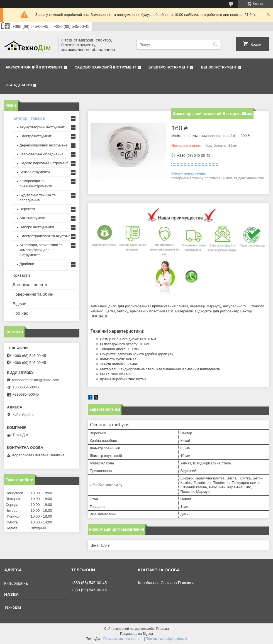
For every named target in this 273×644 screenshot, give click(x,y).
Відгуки (19, 304)
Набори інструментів (37, 227)
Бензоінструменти (35, 172)
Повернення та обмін (33, 294)
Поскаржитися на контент (123, 639)
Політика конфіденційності (166, 639)
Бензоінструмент (219, 67)
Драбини (27, 264)
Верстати (27, 209)
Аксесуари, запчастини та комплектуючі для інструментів (41, 250)
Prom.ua (163, 629)
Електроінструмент (169, 67)
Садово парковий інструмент (106, 67)
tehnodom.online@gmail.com (36, 380)
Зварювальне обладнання (42, 154)
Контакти (21, 275)
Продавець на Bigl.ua (136, 634)
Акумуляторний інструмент (34, 67)
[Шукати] (215, 45)
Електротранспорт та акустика (45, 236)
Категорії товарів (29, 118)
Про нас (20, 313)
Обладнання (19, 85)
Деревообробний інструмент (43, 145)
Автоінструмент (33, 218)
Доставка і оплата (30, 285)
